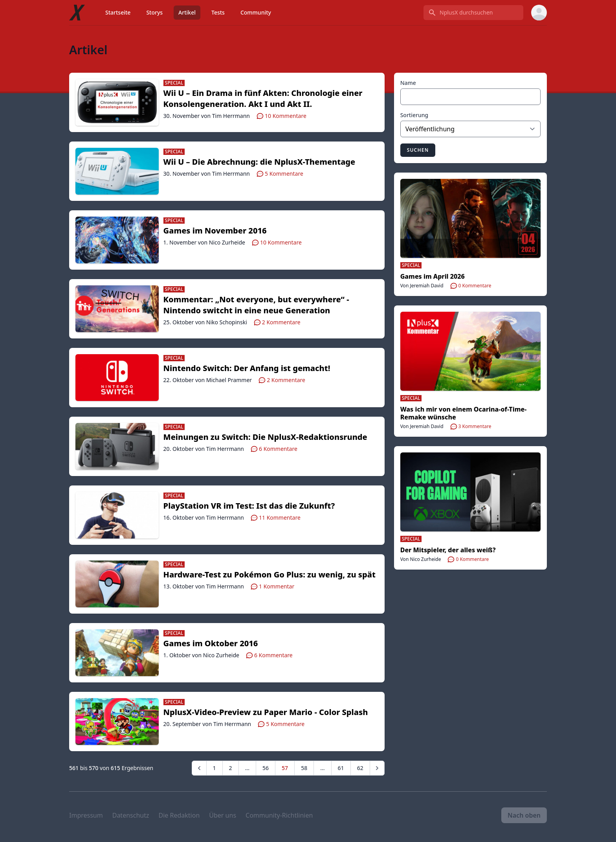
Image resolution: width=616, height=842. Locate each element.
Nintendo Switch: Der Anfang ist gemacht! (247, 368)
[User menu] (539, 13)
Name (408, 83)
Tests (218, 12)
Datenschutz (131, 815)
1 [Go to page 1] (214, 768)
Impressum (86, 815)
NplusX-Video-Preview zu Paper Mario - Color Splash (266, 712)
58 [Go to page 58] (304, 768)
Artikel (187, 12)
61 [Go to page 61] (341, 768)
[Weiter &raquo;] (377, 768)
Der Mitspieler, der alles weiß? (448, 550)
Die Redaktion (179, 815)
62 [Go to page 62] (360, 768)
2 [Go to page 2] (231, 768)
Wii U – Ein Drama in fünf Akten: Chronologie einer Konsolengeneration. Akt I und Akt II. (263, 98)
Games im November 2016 (215, 231)
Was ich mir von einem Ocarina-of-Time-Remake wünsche (464, 413)
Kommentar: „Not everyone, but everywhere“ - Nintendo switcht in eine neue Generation (256, 305)
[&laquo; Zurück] (199, 768)
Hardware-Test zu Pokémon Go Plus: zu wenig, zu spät (269, 575)
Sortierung (414, 115)
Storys (154, 12)
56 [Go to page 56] (266, 768)
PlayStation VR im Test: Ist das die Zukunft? (249, 506)
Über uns (223, 815)
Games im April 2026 (433, 276)
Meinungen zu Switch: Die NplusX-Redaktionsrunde (265, 437)
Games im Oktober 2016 (211, 643)
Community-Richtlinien (279, 815)
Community (256, 12)
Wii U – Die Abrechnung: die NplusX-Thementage (259, 162)
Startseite (118, 12)
